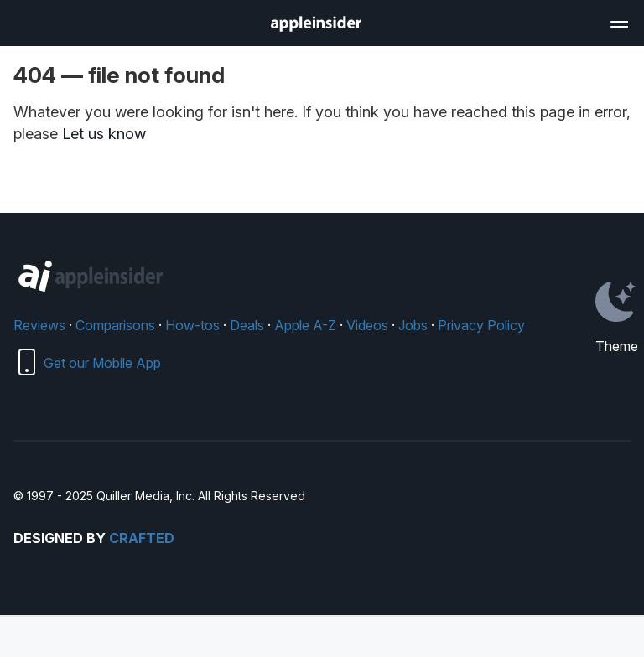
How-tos (192, 325)
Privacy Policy (481, 325)
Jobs (413, 325)
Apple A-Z (305, 325)
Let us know (104, 134)
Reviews (39, 325)
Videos (367, 325)
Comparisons (115, 325)
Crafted (142, 538)
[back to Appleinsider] (316, 27)
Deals (247, 325)
